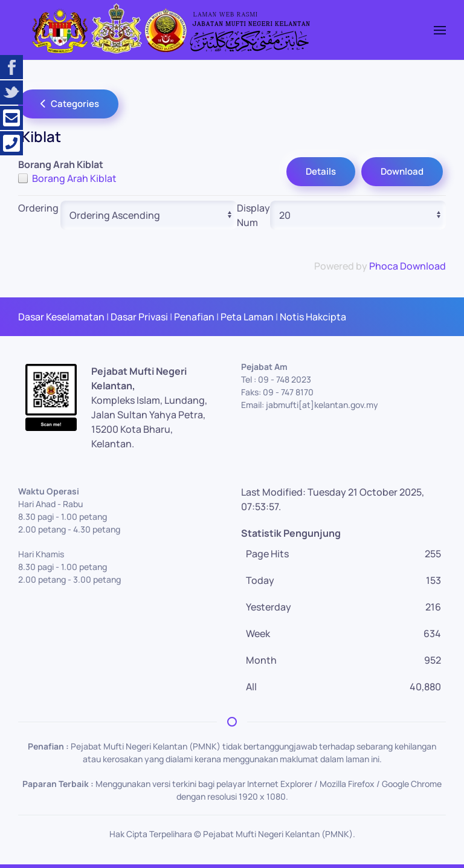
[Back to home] (169, 30)
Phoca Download (408, 266)
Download (402, 171)
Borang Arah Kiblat (74, 178)
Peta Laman (247, 317)
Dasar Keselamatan (61, 317)
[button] (440, 30)
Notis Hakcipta (313, 317)
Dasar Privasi (139, 317)
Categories (68, 104)
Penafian (194, 317)
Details (321, 171)
